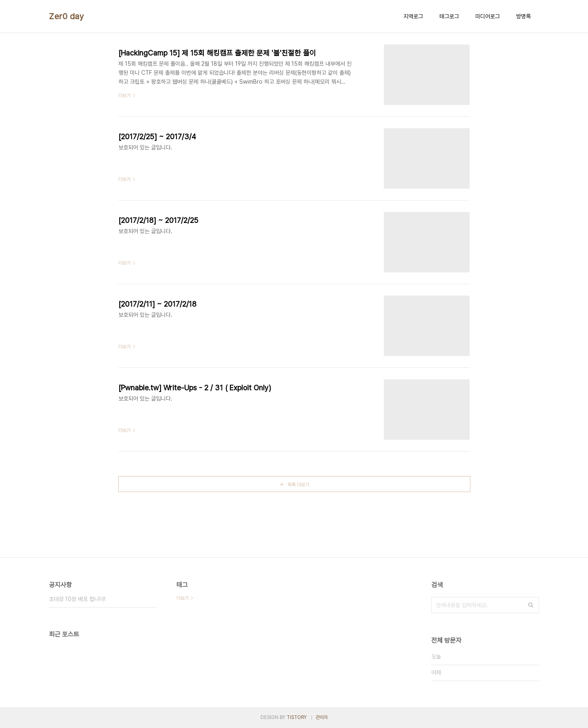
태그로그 (449, 16)
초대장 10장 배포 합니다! (77, 599)
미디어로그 (488, 16)
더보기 (183, 598)
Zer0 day (67, 16)
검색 (531, 605)
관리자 (322, 717)
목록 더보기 (298, 485)
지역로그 (413, 16)
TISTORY (297, 717)
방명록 (523, 16)
